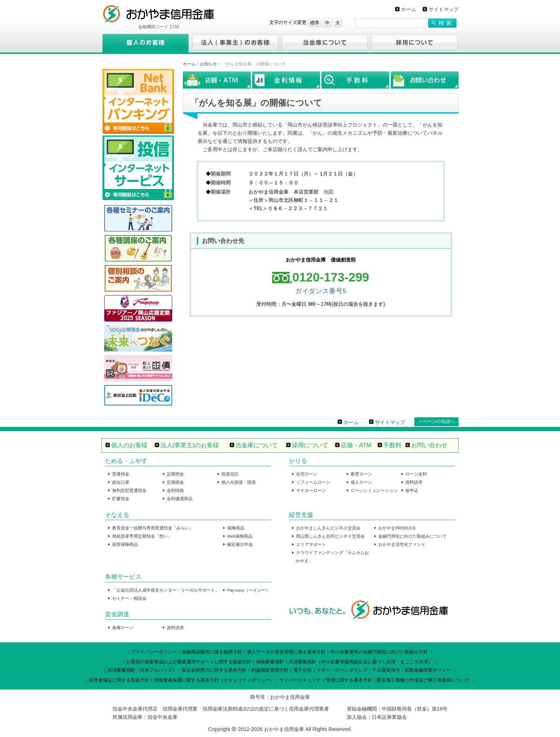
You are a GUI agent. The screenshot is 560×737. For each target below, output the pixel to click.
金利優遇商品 (180, 499)
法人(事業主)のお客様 (190, 445)
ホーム (409, 9)
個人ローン (361, 482)
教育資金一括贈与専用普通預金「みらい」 (153, 528)
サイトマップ (444, 9)
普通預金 (121, 474)
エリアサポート (311, 544)
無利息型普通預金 (129, 490)
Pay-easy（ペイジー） (249, 590)
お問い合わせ (429, 445)
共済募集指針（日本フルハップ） (142, 670)
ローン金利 (416, 474)
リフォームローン (313, 482)
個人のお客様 (129, 445)
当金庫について (257, 445)
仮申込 (412, 490)
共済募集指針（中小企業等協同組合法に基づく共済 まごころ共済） (361, 662)
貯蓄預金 (121, 499)
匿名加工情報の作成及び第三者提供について (423, 680)
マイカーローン (311, 490)
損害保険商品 (125, 544)
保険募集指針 (270, 662)
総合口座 (121, 482)
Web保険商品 (240, 536)
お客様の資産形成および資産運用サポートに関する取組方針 (189, 662)
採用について (310, 445)
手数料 (392, 445)
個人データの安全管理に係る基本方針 (286, 652)
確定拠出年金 (240, 544)
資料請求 (414, 482)
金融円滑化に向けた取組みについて (412, 536)
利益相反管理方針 (270, 670)
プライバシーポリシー (154, 652)
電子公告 (302, 670)
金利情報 (175, 490)
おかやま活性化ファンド (402, 544)
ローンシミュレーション (374, 490)
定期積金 (175, 482)
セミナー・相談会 (129, 598)
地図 (329, 192)
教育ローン (361, 474)
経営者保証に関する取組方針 (119, 680)
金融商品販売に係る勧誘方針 (212, 652)
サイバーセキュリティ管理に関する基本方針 (326, 680)
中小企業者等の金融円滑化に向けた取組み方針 (379, 652)
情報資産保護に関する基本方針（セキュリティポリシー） (214, 680)
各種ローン (123, 628)
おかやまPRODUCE (397, 528)
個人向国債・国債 (239, 482)
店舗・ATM (356, 445)
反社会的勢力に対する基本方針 (214, 670)
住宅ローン (307, 474)
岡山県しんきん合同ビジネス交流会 (330, 536)
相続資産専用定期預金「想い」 (142, 536)
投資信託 (230, 474)
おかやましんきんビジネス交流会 (328, 528)
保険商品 (236, 528)
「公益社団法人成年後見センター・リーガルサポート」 (166, 590)
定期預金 (175, 474)
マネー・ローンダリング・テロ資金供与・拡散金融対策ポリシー (384, 670)
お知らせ (209, 64)
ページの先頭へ (439, 421)
